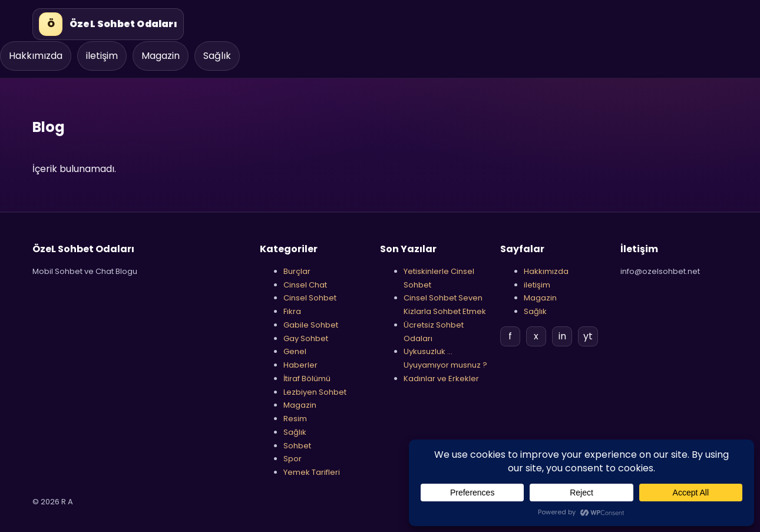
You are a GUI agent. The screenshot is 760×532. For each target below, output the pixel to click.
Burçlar (297, 271)
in (562, 336)
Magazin (161, 56)
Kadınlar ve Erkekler (441, 379)
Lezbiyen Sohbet (315, 392)
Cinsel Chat (305, 285)
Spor (293, 459)
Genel (295, 351)
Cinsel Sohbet (310, 298)
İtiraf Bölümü (307, 379)
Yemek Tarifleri (312, 472)
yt (588, 336)
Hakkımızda (36, 56)
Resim (295, 419)
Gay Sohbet (306, 338)
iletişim (102, 56)
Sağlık (217, 56)
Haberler (300, 365)
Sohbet (297, 446)
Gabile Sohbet (311, 325)
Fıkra (292, 311)
